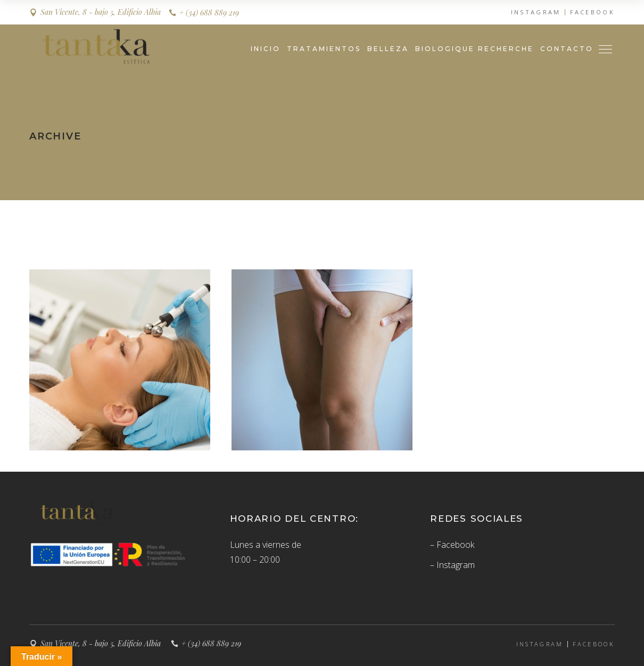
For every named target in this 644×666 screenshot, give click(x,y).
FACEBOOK (592, 12)
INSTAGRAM (536, 12)
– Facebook (452, 545)
